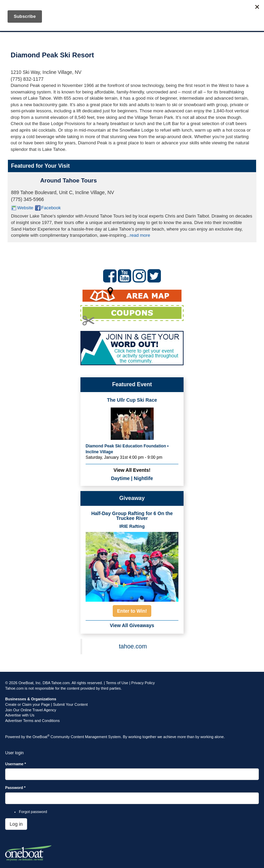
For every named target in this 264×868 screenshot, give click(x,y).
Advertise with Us (20, 715)
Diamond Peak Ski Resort (52, 55)
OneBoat (41, 737)
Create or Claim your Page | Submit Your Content (46, 704)
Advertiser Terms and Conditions (32, 721)
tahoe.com (133, 646)
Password (15, 788)
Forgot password (33, 812)
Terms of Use (117, 683)
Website (25, 208)
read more (140, 235)
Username (16, 764)
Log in (16, 824)
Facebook (51, 208)
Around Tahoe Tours (69, 181)
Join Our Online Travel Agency (31, 710)
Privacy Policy (143, 683)
